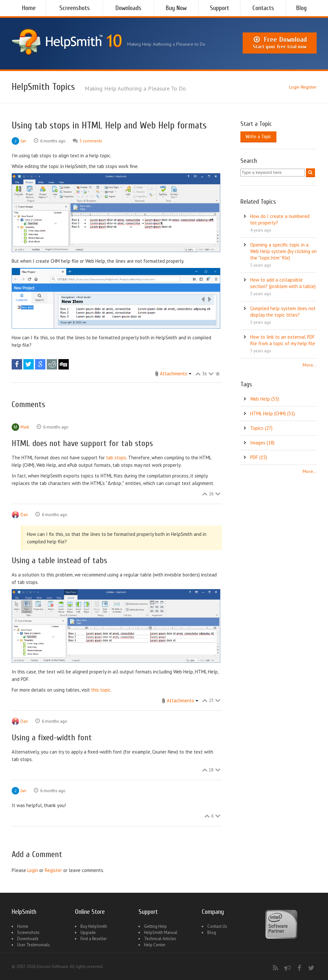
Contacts (263, 8)
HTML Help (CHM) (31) (273, 413)
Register (309, 87)
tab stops (116, 458)
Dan (24, 515)
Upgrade (88, 932)
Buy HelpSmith (94, 926)
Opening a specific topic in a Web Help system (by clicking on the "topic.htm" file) (283, 251)
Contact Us (217, 926)
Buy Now (176, 8)
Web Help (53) (265, 399)
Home (29, 8)
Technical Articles (160, 939)
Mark (25, 427)
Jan (23, 141)
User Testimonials (34, 945)
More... (310, 365)
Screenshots (75, 8)
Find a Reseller (94, 939)
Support (219, 8)
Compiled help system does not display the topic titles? (283, 312)
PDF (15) (259, 457)
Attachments (174, 374)
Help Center (155, 945)
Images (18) (262, 443)
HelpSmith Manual (161, 932)
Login (294, 87)
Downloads (128, 8)
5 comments (91, 141)
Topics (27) (261, 428)
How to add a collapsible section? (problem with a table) (283, 283)
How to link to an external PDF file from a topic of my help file (283, 340)
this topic (101, 690)
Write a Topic (258, 137)
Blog (301, 8)
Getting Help (155, 926)
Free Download (279, 43)
